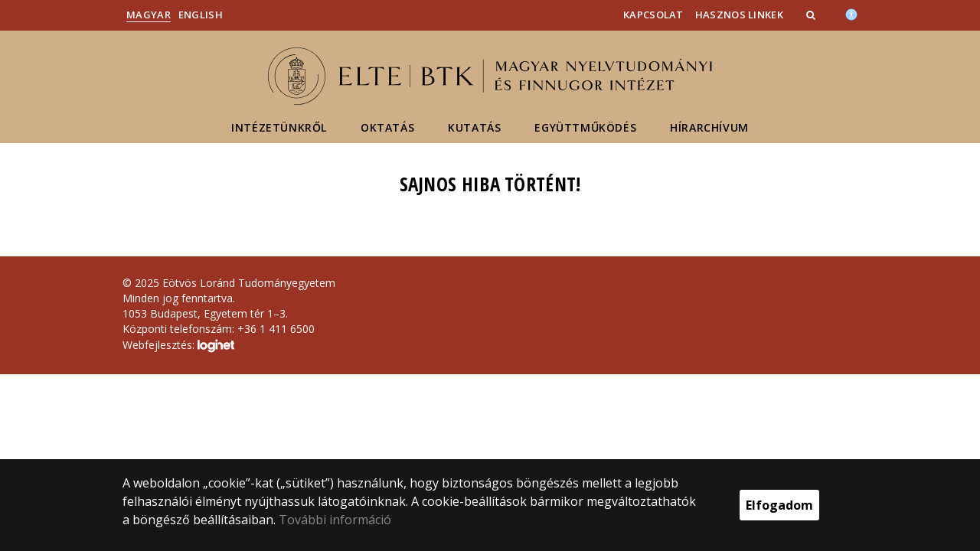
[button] (812, 15)
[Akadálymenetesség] (851, 13)
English (201, 15)
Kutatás (474, 127)
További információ (335, 520)
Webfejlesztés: (178, 346)
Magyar (149, 15)
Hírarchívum (709, 127)
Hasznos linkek (739, 15)
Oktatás (387, 127)
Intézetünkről (279, 127)
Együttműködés (585, 127)
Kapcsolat (653, 15)
